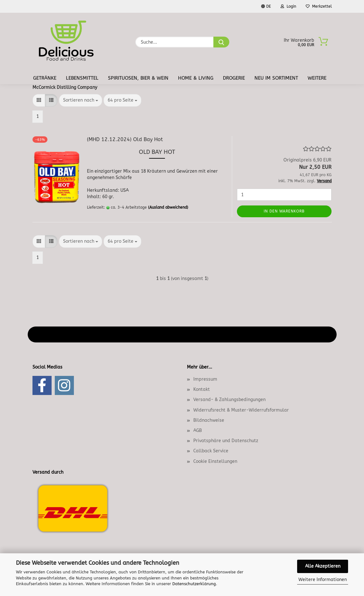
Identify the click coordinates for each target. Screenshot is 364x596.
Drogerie (234, 78)
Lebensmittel (82, 78)
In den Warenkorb (284, 211)
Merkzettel (319, 6)
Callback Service (211, 451)
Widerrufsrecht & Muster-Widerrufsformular (241, 410)
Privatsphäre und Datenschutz (226, 441)
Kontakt (202, 389)
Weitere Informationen (323, 580)
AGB (198, 431)
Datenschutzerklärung (194, 584)
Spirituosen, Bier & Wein (138, 78)
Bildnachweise (209, 420)
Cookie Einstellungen (215, 461)
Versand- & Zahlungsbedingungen (229, 400)
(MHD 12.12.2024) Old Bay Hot (125, 139)
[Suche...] (221, 42)
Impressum (205, 379)
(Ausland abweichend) (168, 207)
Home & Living (196, 78)
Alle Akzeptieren (323, 566)
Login (288, 6)
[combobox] (81, 100)
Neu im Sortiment (276, 78)
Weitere (317, 78)
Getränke (45, 78)
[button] (39, 100)
